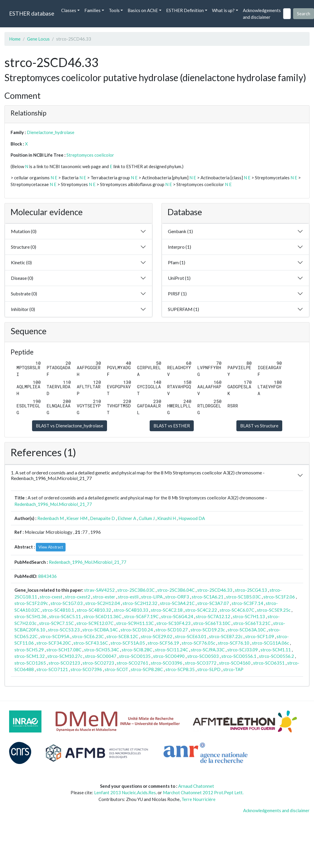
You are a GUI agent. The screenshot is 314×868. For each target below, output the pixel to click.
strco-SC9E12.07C (95, 623)
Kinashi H (167, 518)
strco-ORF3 (177, 597)
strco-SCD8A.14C (100, 630)
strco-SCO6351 (269, 663)
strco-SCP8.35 (180, 669)
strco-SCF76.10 (234, 643)
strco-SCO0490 (169, 656)
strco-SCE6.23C (88, 636)
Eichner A (127, 518)
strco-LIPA (152, 597)
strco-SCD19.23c (208, 630)
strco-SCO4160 (235, 663)
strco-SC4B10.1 (58, 610)
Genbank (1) (180, 231)
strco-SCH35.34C (102, 650)
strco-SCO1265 (30, 663)
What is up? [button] (223, 10)
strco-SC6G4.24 (177, 616)
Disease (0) (22, 278)
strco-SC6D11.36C (102, 616)
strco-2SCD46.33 (215, 590)
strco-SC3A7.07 (213, 603)
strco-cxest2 (78, 597)
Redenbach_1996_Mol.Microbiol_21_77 (53, 504)
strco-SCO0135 (135, 656)
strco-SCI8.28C (137, 650)
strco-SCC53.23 (64, 630)
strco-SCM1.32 (30, 656)
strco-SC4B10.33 (131, 610)
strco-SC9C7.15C (56, 623)
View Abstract (51, 547)
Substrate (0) (24, 293)
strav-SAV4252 (99, 590)
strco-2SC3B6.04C (176, 590)
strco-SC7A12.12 (213, 616)
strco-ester (104, 597)
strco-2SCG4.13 (251, 590)
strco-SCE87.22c (226, 636)
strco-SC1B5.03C (243, 597)
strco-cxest (51, 597)
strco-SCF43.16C (91, 643)
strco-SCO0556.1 (239, 656)
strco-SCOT (116, 669)
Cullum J (147, 518)
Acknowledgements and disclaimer (262, 14)
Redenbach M (51, 518)
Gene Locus (38, 39)
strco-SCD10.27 (172, 630)
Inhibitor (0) (23, 309)
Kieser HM (77, 518)
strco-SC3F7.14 (247, 603)
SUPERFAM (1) (183, 309)
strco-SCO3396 (167, 663)
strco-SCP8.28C (147, 669)
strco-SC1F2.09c (31, 603)
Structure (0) (24, 247)
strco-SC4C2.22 (201, 610)
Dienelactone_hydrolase (51, 132)
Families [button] (92, 10)
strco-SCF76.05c (198, 643)
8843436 (47, 576)
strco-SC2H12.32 (140, 603)
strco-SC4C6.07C (237, 610)
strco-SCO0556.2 (277, 656)
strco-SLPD (209, 669)
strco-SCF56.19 (163, 643)
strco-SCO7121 (52, 669)
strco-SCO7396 (86, 669)
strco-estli (128, 597)
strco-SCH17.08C (64, 650)
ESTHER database (32, 13)
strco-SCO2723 (98, 663)
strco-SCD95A (55, 636)
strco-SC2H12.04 (103, 603)
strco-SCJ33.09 (243, 650)
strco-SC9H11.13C (135, 623)
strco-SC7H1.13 (249, 616)
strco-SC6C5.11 (65, 616)
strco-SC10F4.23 (173, 623)
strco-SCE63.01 (191, 636)
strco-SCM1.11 (276, 650)
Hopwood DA (192, 518)
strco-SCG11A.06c (270, 643)
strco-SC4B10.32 (94, 610)
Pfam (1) (177, 262)
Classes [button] (69, 10)
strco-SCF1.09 (260, 636)
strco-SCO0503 (203, 656)
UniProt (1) (179, 278)
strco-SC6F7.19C (141, 616)
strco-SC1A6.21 (208, 597)
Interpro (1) (179, 247)
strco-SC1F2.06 (279, 597)
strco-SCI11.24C (172, 650)
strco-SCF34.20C (54, 643)
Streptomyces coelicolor (90, 155)
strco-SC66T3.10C (212, 623)
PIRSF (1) (177, 293)
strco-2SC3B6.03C (136, 590)
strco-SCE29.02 (157, 636)
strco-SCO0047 (101, 656)
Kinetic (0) (21, 262)
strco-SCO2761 (132, 663)
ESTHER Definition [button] (185, 10)
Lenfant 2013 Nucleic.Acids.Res (125, 792)
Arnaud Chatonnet (196, 786)
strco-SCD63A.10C (247, 630)
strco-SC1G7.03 (67, 603)
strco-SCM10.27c (65, 656)
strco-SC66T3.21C (252, 623)
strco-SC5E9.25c (274, 610)
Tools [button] (114, 10)
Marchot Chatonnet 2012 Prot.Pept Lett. (203, 792)
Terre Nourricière (198, 799)
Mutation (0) (24, 231)
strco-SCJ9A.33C (208, 650)
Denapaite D (102, 518)
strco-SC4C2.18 (167, 610)
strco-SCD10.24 (137, 630)
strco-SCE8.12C (122, 636)
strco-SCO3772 (201, 663)
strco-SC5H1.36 (30, 616)
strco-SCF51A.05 (128, 643)
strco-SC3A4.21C (177, 603)
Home (15, 39)
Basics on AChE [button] (143, 10)
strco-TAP (233, 669)
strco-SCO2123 (64, 663)
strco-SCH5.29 (29, 650)
